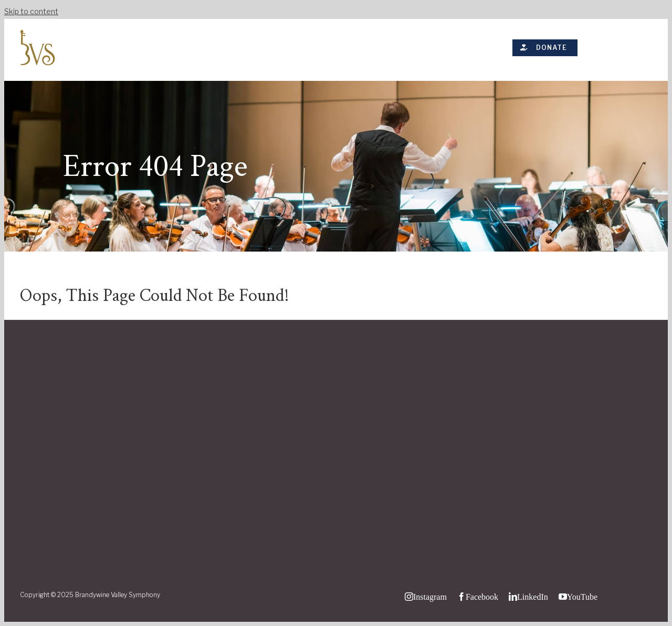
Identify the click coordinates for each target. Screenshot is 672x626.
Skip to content (31, 11)
